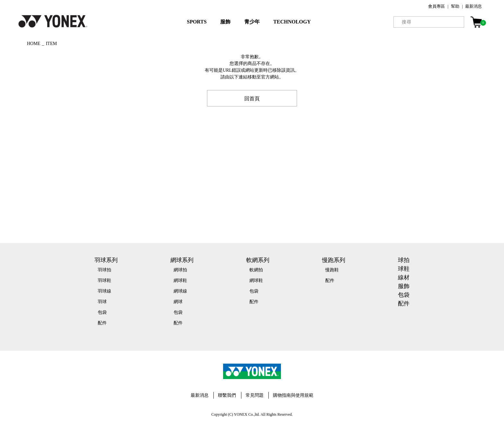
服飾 (225, 22)
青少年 (252, 22)
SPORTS (197, 22)
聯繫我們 (227, 395)
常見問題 (255, 395)
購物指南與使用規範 (293, 395)
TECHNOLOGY (292, 22)
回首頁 (252, 98)
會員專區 (437, 6)
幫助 (455, 6)
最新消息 (473, 6)
